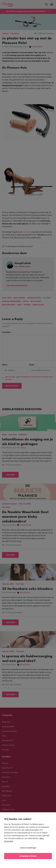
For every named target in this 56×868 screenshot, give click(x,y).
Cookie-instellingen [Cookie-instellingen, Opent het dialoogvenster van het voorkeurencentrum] (28, 848)
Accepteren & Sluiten (28, 856)
